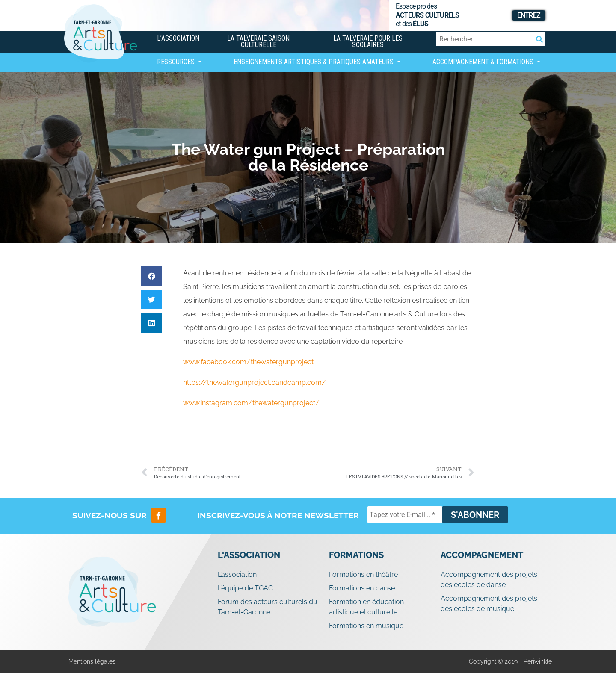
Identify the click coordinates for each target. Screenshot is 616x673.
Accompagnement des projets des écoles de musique (489, 604)
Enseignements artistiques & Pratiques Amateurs (314, 62)
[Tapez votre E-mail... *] (405, 515)
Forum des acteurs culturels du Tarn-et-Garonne (268, 607)
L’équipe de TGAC (245, 588)
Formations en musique (366, 626)
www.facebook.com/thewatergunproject (248, 362)
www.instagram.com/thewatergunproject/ (251, 403)
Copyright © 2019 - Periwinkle (510, 661)
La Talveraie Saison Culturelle (258, 41)
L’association (178, 38)
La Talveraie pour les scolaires (368, 41)
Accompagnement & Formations (484, 62)
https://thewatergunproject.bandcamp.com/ (255, 382)
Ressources (177, 62)
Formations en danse (362, 588)
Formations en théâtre (363, 574)
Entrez (529, 15)
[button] (151, 276)
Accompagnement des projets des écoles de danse (489, 580)
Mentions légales (92, 661)
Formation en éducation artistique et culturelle (366, 607)
